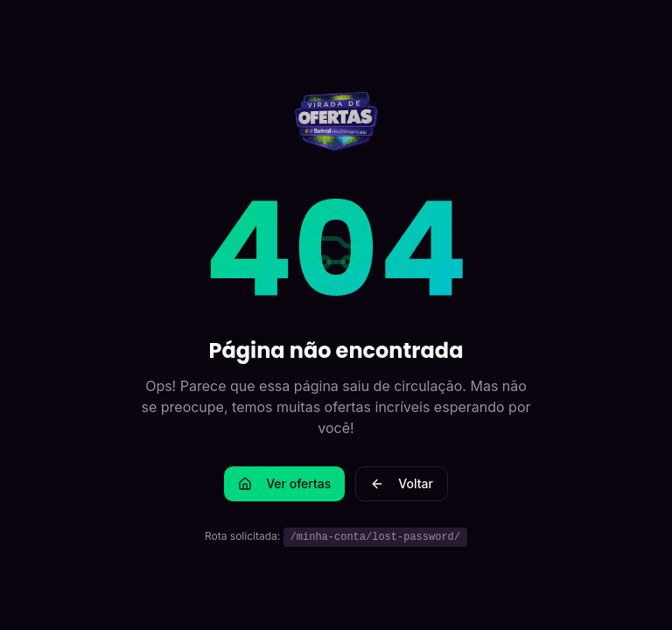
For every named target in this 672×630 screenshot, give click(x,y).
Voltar (402, 483)
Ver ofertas (284, 483)
